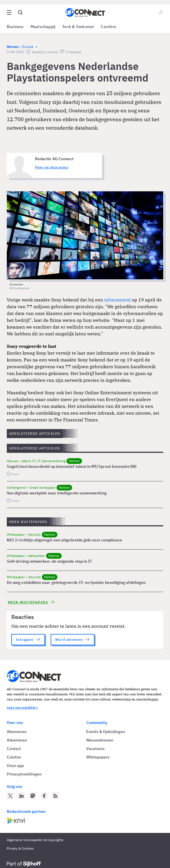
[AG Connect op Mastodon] (33, 796)
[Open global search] (20, 12)
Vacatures (95, 749)
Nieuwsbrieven (100, 740)
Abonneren (17, 732)
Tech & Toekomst (78, 27)
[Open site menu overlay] (9, 12)
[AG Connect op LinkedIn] (21, 796)
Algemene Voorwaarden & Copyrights (35, 840)
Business (15, 27)
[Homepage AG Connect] (85, 12)
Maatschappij (43, 27)
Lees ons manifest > (22, 707)
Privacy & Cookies (20, 848)
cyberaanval (118, 300)
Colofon (14, 757)
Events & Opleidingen (106, 732)
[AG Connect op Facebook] (44, 796)
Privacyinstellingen (24, 774)
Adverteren (17, 740)
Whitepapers (98, 757)
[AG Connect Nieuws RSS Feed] (55, 796)
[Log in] (161, 12)
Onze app (15, 766)
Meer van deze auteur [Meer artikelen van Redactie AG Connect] (52, 167)
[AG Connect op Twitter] (10, 796)
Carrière (108, 27)
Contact (14, 749)
